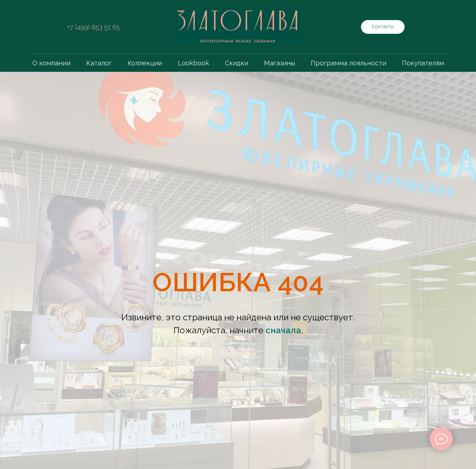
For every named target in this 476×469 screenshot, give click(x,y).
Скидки (237, 63)
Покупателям (423, 63)
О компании (51, 63)
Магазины (279, 63)
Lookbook (193, 63)
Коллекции (145, 63)
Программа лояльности (348, 63)
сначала (283, 330)
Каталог (99, 63)
